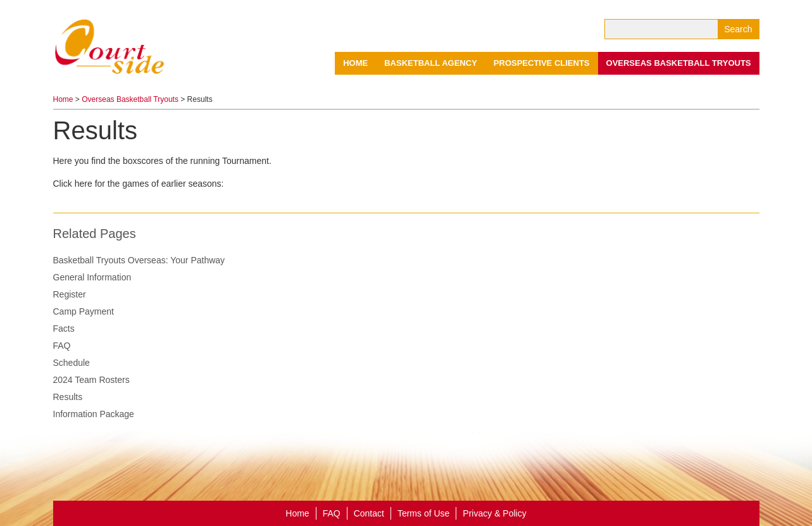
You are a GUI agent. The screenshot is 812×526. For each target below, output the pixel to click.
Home (355, 63)
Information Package (94, 414)
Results (68, 397)
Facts (64, 329)
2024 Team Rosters (91, 380)
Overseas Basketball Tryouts (679, 63)
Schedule (72, 363)
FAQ (62, 346)
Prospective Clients (542, 63)
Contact (369, 513)
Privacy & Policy (494, 513)
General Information (92, 277)
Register (70, 294)
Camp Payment (84, 311)
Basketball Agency (431, 63)
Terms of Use (423, 513)
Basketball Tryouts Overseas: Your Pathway (139, 260)
